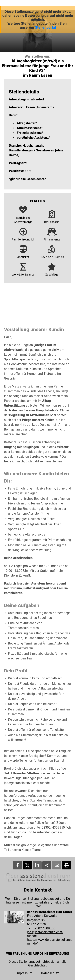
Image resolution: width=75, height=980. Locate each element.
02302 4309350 (44, 928)
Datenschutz (50, 973)
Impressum (24, 973)
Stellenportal (45, 27)
